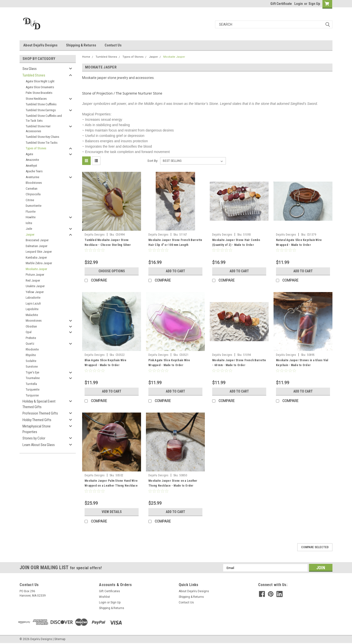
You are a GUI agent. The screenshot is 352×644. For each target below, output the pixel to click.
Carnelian (32, 189)
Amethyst (31, 166)
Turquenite (33, 389)
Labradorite (33, 298)
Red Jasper (33, 280)
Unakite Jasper (35, 286)
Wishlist (104, 597)
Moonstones (34, 321)
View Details (112, 512)
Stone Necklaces (36, 99)
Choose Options (112, 271)
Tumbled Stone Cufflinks (41, 104)
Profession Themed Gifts (40, 413)
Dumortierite (33, 206)
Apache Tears (34, 171)
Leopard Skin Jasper (39, 252)
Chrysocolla (33, 194)
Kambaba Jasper (36, 257)
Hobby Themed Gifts (37, 420)
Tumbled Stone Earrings (41, 110)
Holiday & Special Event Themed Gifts (39, 404)
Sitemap (60, 639)
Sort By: (153, 161)
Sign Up (314, 4)
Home (86, 57)
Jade (29, 229)
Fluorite (31, 212)
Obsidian (31, 326)
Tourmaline (33, 378)
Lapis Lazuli (33, 303)
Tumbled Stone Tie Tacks (42, 143)
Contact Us (113, 45)
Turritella (31, 384)
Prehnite (31, 338)
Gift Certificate (281, 4)
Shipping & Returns (81, 45)
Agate (29, 154)
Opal (29, 332)
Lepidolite (32, 309)
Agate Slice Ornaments (40, 87)
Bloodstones (34, 183)
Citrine (30, 200)
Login (299, 4)
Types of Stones (36, 148)
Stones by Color (34, 438)
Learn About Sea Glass (39, 445)
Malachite (32, 315)
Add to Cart (175, 271)
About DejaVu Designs (40, 45)
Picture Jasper (35, 275)
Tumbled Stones (34, 75)
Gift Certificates (110, 591)
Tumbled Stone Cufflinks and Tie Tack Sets (44, 118)
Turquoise (32, 395)
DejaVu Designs (95, 235)
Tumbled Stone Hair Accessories (38, 129)
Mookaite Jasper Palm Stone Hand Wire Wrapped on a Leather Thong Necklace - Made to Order (111, 486)
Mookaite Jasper (36, 269)
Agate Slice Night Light (40, 81)
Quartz (30, 344)
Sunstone (32, 366)
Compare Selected (315, 547)
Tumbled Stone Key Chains (42, 137)
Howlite (31, 217)
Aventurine (32, 177)
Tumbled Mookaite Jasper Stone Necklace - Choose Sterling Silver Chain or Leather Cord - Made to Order (111, 245)
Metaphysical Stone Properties (37, 429)
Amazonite (32, 160)
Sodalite (31, 361)
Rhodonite (32, 349)
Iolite (29, 223)
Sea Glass (30, 69)
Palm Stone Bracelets (39, 93)
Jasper (30, 235)
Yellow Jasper (35, 292)
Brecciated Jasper (37, 240)
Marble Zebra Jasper (39, 263)
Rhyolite (31, 355)
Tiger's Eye (32, 372)
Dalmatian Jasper (37, 246)
